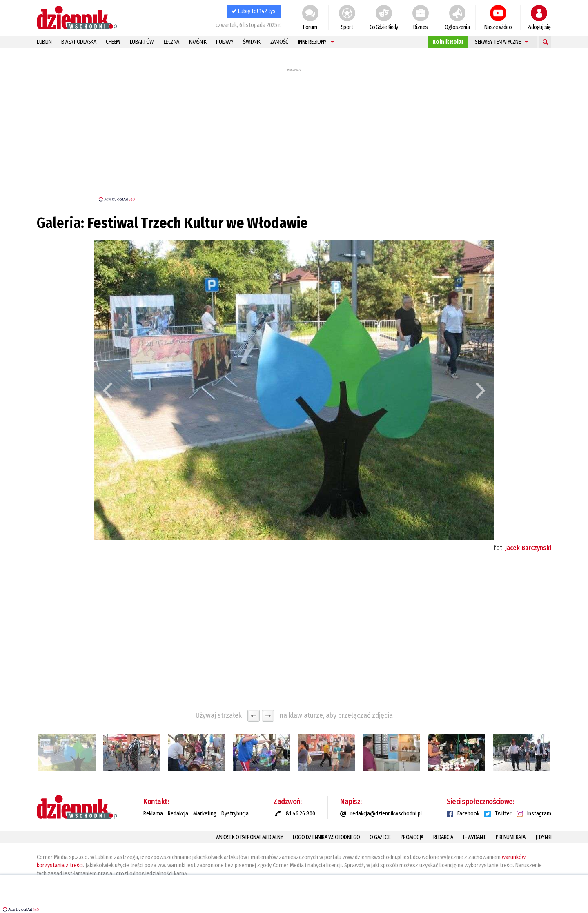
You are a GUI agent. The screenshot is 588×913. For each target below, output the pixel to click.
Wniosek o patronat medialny (249, 837)
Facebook (468, 814)
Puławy (225, 42)
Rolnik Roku (448, 42)
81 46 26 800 (301, 814)
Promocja (412, 837)
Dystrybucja (235, 814)
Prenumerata (511, 837)
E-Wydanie (475, 837)
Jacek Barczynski (528, 548)
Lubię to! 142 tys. (254, 11)
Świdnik (252, 42)
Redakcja (178, 814)
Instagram (539, 814)
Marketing (205, 814)
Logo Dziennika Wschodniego (326, 837)
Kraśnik (198, 42)
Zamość (279, 42)
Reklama (153, 814)
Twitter (503, 814)
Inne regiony (316, 42)
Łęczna (171, 42)
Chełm (113, 42)
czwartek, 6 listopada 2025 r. (248, 25)
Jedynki (543, 837)
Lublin (44, 42)
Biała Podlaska (79, 42)
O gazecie (380, 837)
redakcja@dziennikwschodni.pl (386, 814)
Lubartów (142, 42)
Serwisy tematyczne (501, 42)
